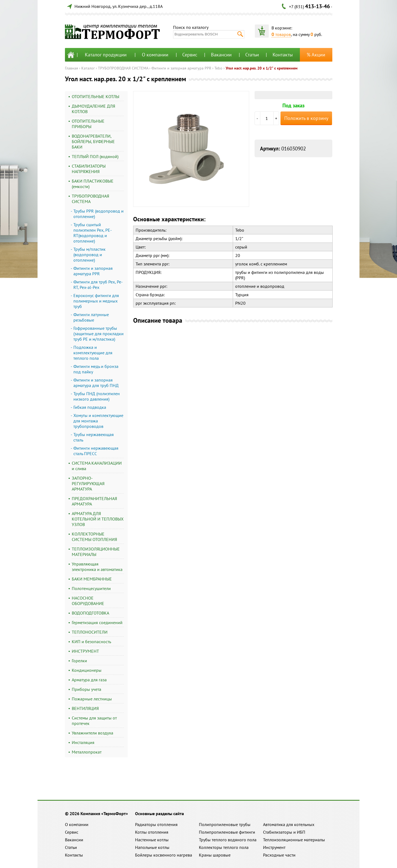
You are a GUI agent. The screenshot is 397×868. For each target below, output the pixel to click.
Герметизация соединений (97, 622)
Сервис (190, 55)
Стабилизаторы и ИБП (284, 832)
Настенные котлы (152, 840)
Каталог (88, 68)
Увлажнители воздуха (92, 733)
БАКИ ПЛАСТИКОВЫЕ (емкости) (93, 184)
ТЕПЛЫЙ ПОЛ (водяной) (95, 156)
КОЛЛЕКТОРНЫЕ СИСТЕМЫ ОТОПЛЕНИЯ (94, 537)
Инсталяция (83, 742)
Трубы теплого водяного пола (228, 840)
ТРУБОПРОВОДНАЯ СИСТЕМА (123, 68)
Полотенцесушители (91, 588)
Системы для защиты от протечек (94, 721)
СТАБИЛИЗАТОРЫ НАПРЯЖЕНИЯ (89, 169)
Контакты (283, 55)
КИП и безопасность (91, 642)
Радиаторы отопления (156, 824)
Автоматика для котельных (289, 824)
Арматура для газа (89, 680)
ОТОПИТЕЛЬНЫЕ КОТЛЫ (95, 96)
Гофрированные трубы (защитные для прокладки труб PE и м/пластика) (98, 334)
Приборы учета (86, 689)
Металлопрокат (87, 752)
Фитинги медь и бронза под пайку (96, 369)
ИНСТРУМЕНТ (85, 651)
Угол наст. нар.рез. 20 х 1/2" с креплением (262, 68)
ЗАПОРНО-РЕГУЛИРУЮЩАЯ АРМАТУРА (88, 483)
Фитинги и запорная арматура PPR (181, 68)
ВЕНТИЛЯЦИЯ (85, 708)
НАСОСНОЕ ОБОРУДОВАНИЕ (88, 601)
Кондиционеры (87, 670)
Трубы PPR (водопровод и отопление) (98, 214)
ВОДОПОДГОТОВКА (90, 613)
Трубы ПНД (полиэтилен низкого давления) (97, 396)
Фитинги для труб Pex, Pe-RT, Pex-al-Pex (98, 285)
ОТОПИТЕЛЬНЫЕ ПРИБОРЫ (88, 124)
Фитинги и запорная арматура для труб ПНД (96, 383)
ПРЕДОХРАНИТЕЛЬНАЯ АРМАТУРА (94, 501)
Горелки (79, 661)
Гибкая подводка (90, 407)
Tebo (218, 68)
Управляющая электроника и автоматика (97, 567)
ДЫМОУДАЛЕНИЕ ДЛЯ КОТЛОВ (93, 109)
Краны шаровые (215, 855)
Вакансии (221, 55)
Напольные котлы (152, 847)
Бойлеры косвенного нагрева (164, 855)
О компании (155, 55)
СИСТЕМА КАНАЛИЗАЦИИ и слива (97, 466)
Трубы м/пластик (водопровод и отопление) (89, 255)
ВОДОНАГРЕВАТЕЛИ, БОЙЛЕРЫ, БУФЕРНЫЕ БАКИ (93, 141)
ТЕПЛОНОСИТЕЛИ (90, 632)
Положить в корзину (306, 118)
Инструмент (274, 847)
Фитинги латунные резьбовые (91, 317)
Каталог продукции (106, 55)
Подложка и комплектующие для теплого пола (93, 353)
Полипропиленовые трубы (225, 824)
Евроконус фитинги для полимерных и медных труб (96, 301)
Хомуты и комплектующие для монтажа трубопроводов (98, 421)
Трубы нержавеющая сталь (94, 437)
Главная (71, 68)
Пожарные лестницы (92, 699)
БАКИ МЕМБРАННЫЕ (92, 579)
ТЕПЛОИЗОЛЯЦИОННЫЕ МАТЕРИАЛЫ (96, 552)
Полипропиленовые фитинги (227, 832)
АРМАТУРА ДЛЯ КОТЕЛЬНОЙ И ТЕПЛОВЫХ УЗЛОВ (98, 519)
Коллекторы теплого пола (224, 847)
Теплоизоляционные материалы (294, 840)
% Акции (316, 55)
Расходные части (279, 855)
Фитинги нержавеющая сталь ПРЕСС (96, 451)
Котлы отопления (152, 832)
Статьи (252, 55)
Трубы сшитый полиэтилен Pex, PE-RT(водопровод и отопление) (93, 233)
